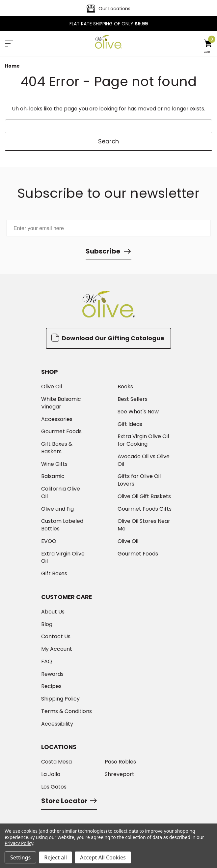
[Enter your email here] (109, 228)
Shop (50, 372)
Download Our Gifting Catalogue (108, 338)
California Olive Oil (61, 493)
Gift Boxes (54, 574)
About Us (53, 612)
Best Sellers (133, 399)
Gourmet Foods (61, 432)
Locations (59, 747)
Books (125, 387)
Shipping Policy (60, 699)
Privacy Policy (19, 843)
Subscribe (103, 251)
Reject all (55, 857)
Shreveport (120, 774)
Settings (20, 857)
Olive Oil (52, 387)
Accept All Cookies (103, 857)
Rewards (52, 674)
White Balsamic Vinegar (61, 403)
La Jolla (51, 774)
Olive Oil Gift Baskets (144, 496)
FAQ (47, 662)
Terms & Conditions (67, 711)
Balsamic (53, 476)
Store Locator (69, 801)
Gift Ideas (130, 424)
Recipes (51, 686)
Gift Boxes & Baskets (57, 448)
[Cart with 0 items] (208, 47)
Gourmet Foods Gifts (145, 509)
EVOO (49, 541)
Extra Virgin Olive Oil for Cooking (143, 440)
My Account (57, 649)
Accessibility (57, 724)
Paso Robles (120, 762)
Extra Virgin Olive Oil (63, 558)
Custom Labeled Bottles (62, 525)
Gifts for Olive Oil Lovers (139, 480)
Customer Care (67, 597)
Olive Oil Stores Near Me (144, 525)
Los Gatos (54, 787)
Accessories (57, 419)
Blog (47, 624)
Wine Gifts (54, 464)
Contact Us (56, 637)
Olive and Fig (57, 509)
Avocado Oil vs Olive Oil (144, 460)
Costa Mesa (56, 762)
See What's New (138, 412)
